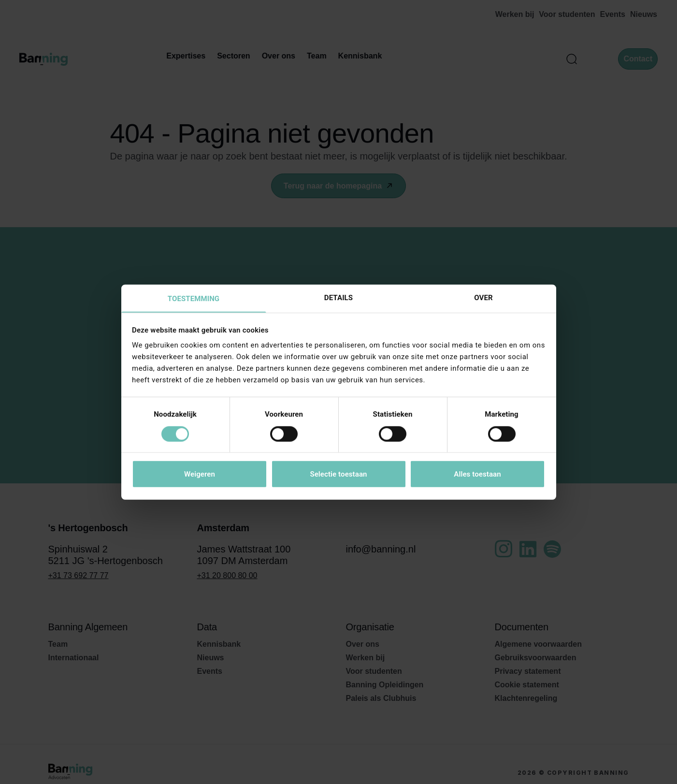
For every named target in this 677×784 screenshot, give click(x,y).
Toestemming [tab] (194, 299)
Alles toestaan (477, 475)
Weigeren (200, 475)
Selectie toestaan (338, 475)
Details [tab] (338, 297)
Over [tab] (483, 297)
